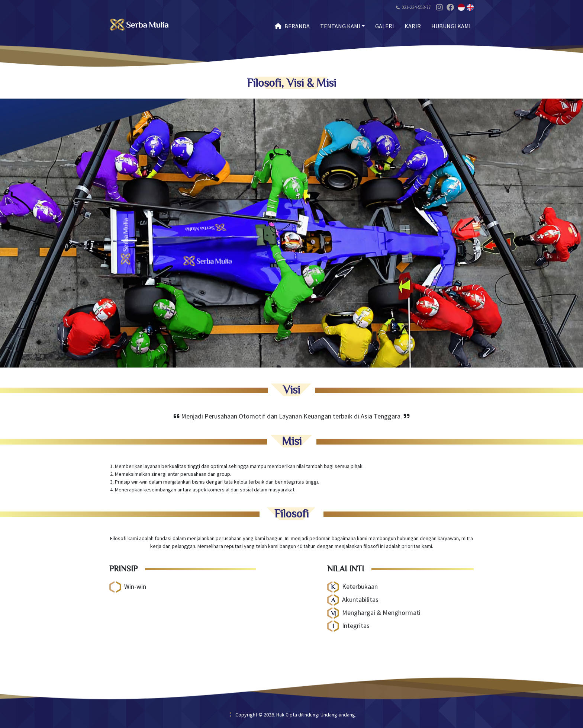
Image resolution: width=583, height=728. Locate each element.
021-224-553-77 (416, 7)
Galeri (385, 26)
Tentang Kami (340, 26)
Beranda (292, 26)
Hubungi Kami (451, 26)
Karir (413, 26)
